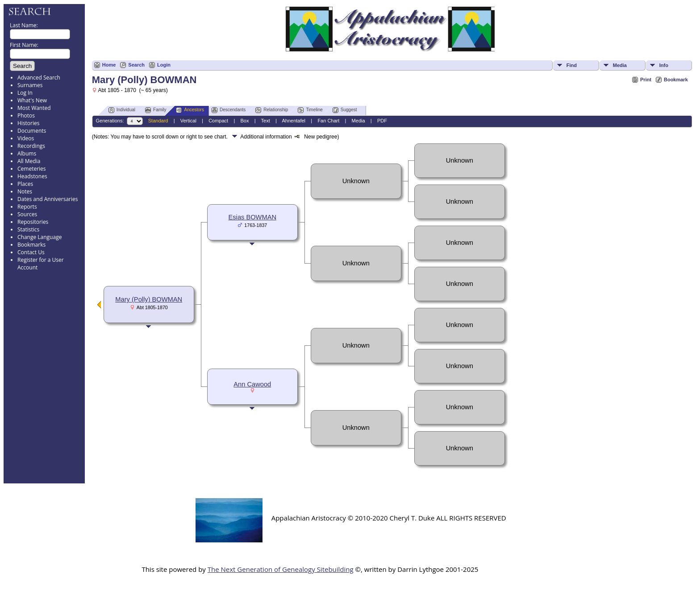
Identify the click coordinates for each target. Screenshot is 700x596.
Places (25, 184)
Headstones (32, 176)
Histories (28, 123)
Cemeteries (32, 169)
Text (266, 121)
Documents (32, 131)
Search (136, 65)
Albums (27, 153)
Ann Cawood (252, 384)
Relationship (272, 110)
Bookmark (676, 80)
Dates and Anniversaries (48, 199)
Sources (27, 214)
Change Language (40, 237)
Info (664, 65)
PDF (382, 121)
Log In (25, 93)
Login (164, 65)
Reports (27, 207)
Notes (25, 191)
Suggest (345, 110)
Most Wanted (34, 108)
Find (572, 65)
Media (620, 65)
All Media (29, 161)
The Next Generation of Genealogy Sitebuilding (281, 569)
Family (156, 110)
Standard (158, 121)
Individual (122, 110)
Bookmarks (31, 245)
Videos (26, 138)
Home (109, 65)
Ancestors (190, 110)
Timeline (310, 110)
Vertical (188, 121)
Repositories (33, 222)
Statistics (28, 229)
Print (646, 80)
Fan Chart (328, 121)
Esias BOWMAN (253, 217)
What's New (32, 100)
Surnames (30, 85)
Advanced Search (39, 78)
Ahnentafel (294, 121)
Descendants (229, 110)
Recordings (31, 146)
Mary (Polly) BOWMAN (149, 299)
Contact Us (31, 252)
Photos (26, 115)
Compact (218, 121)
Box (244, 121)
